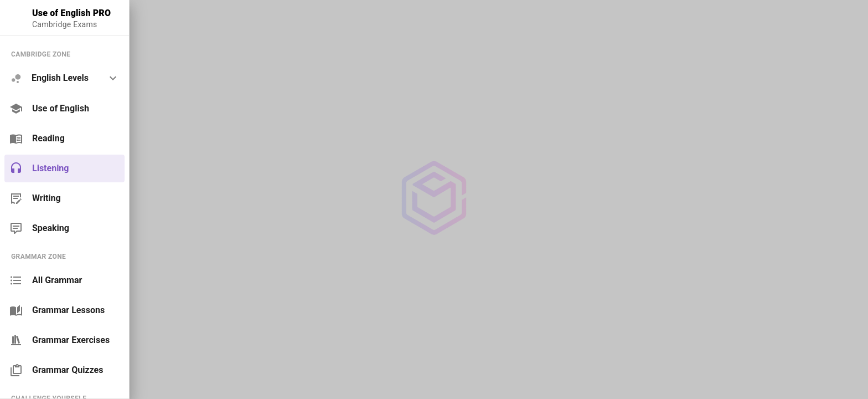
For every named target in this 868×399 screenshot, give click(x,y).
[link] (64, 109)
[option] (64, 78)
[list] (64, 141)
